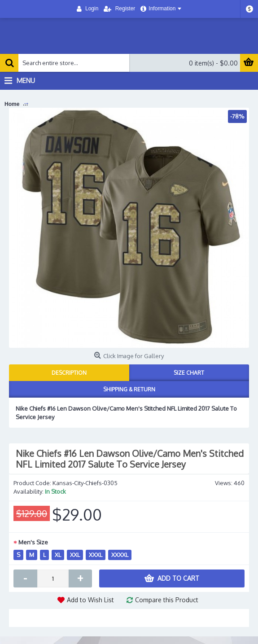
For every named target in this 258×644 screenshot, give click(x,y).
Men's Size (33, 542)
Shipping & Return (129, 389)
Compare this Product (167, 600)
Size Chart (189, 373)
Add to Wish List (90, 600)
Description (69, 373)
